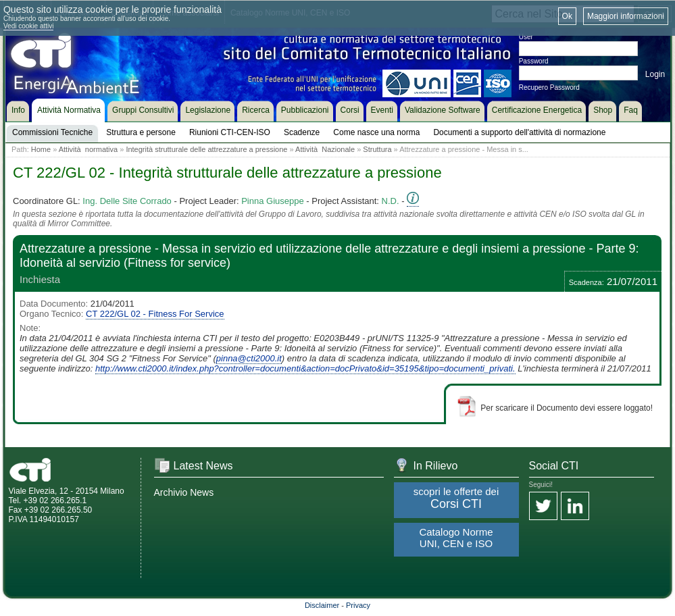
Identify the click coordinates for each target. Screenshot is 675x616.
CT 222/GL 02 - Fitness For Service (155, 314)
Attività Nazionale (325, 149)
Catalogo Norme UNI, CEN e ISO (456, 538)
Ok (567, 16)
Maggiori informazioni (626, 16)
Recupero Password (549, 87)
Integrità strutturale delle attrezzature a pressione (206, 149)
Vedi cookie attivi (29, 26)
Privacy (358, 605)
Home (41, 149)
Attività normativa (88, 149)
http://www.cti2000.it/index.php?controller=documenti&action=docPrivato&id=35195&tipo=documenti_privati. (305, 368)
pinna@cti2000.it (249, 358)
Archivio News (184, 492)
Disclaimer (322, 605)
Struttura (377, 149)
